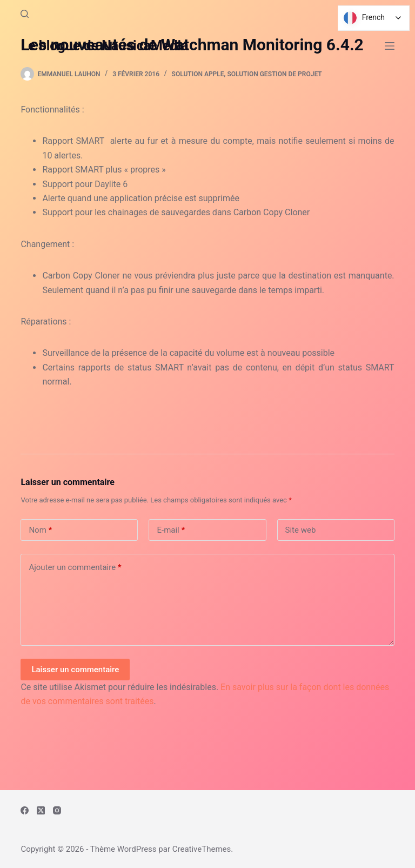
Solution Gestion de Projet (274, 74)
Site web (301, 530)
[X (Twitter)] (41, 810)
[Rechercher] (25, 14)
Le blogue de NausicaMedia (104, 46)
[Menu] (390, 46)
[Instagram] (57, 810)
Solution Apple (198, 74)
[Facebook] (25, 810)
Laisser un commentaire (75, 670)
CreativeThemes (202, 849)
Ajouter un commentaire (75, 568)
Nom (40, 530)
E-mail (171, 530)
